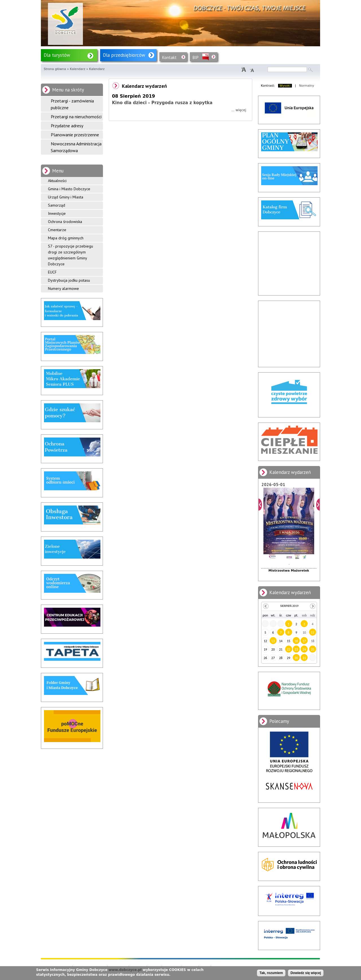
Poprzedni (260, 505)
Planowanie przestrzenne (75, 135)
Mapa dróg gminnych (66, 238)
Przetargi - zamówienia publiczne (72, 104)
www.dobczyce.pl (125, 970)
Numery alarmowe (63, 288)
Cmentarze (57, 230)
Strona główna (55, 69)
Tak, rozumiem (271, 973)
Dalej (318, 505)
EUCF (52, 272)
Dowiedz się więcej (306, 973)
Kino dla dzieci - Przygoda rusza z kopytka (162, 103)
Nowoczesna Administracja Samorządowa (76, 147)
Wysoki (285, 86)
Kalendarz (78, 69)
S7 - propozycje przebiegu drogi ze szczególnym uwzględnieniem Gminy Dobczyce (71, 255)
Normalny (307, 86)
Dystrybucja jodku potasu (69, 280)
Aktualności (57, 181)
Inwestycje (57, 213)
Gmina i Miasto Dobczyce (69, 189)
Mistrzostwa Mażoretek (289, 571)
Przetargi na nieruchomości (76, 117)
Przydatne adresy (67, 126)
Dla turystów (57, 55)
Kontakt (169, 57)
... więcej (239, 110)
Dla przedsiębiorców (124, 55)
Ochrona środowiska (65, 222)
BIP (196, 57)
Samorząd (57, 205)
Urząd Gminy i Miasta (66, 197)
